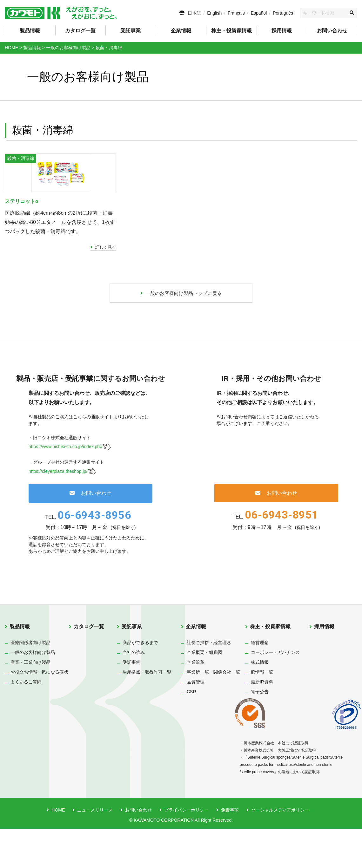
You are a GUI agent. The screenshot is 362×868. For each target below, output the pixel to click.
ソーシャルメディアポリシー (280, 848)
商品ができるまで (140, 681)
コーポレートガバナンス (275, 691)
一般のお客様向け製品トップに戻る (181, 330)
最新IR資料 (262, 720)
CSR (191, 730)
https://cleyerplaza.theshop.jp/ (58, 510)
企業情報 (196, 665)
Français (236, 13)
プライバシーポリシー (186, 848)
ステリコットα (26, 236)
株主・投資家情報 (270, 665)
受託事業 (132, 665)
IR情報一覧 (262, 710)
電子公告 (260, 730)
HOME (58, 848)
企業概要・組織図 (204, 691)
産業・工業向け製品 (30, 701)
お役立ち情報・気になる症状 (39, 710)
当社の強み (134, 691)
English (214, 13)
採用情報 (282, 31)
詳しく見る (106, 282)
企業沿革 (196, 701)
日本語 (194, 13)
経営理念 (260, 681)
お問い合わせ (332, 31)
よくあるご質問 (26, 720)
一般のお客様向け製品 (33, 691)
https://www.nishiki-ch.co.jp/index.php (65, 485)
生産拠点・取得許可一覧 (147, 710)
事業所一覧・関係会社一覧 (213, 710)
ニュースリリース (95, 848)
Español (259, 13)
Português (283, 13)
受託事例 (131, 701)
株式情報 (260, 701)
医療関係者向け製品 (30, 681)
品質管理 (196, 720)
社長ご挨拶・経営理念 (209, 681)
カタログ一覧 (80, 31)
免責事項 (230, 848)
